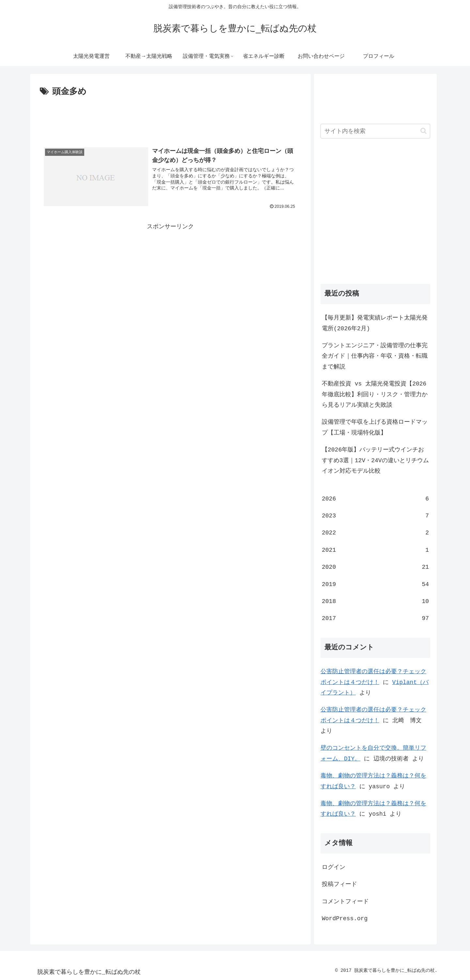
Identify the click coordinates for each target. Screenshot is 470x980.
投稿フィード (339, 884)
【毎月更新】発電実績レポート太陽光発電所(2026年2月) (375, 323)
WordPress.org (345, 919)
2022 (375, 533)
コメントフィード (345, 902)
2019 (375, 584)
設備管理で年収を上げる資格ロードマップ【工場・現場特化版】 (375, 427)
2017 (375, 618)
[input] (375, 131)
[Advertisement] (170, 117)
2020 (375, 567)
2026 (375, 499)
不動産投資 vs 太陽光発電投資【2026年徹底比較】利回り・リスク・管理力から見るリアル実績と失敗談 (375, 394)
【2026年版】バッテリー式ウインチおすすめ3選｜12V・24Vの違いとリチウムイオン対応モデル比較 (375, 460)
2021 (375, 550)
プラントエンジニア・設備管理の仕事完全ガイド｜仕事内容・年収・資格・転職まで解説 (375, 356)
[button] (423, 131)
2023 (375, 516)
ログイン (334, 867)
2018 (375, 601)
